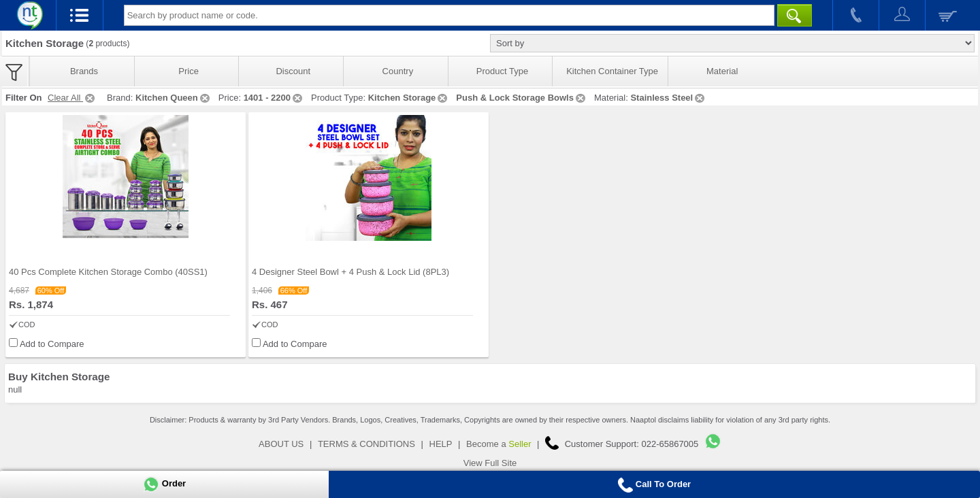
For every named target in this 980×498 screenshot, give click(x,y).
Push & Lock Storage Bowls (522, 98)
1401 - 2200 (274, 98)
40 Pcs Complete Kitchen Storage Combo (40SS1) (108, 272)
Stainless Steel (668, 98)
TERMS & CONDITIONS (366, 444)
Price (189, 71)
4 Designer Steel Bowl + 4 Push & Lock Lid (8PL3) (350, 272)
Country (398, 71)
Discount (293, 71)
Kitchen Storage (409, 98)
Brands (84, 71)
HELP (441, 444)
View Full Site (490, 463)
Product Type (502, 71)
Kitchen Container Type (612, 71)
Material (722, 71)
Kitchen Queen (174, 98)
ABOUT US (281, 444)
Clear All (72, 98)
